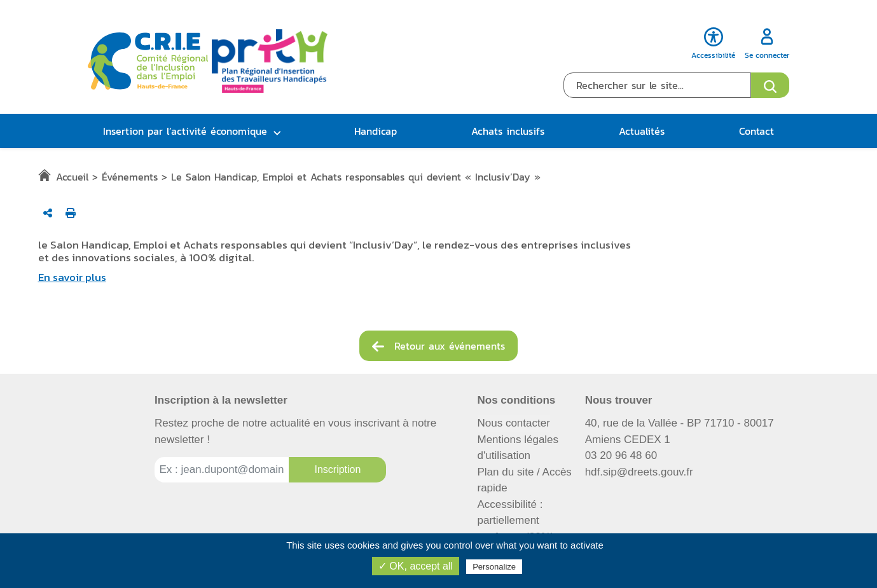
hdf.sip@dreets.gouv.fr (639, 472)
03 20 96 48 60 (621, 455)
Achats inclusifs (508, 131)
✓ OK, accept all (416, 566)
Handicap (376, 131)
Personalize (494, 567)
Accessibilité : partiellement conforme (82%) (516, 521)
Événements (130, 177)
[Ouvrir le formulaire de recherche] (770, 85)
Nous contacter (514, 423)
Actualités (642, 131)
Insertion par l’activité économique (185, 131)
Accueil (72, 177)
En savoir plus (72, 277)
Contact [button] (756, 131)
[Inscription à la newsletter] (337, 470)
